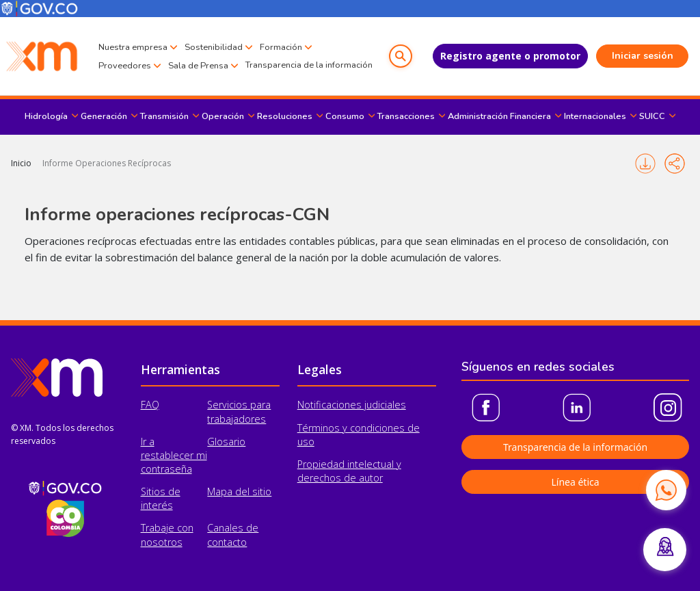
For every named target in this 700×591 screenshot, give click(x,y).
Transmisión (164, 116)
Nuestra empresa (133, 47)
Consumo (345, 116)
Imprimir (645, 163)
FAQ (150, 405)
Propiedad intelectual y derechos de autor (349, 471)
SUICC (652, 116)
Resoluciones (285, 116)
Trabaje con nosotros (167, 535)
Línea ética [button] (575, 482)
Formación (281, 47)
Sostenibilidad (214, 47)
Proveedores (125, 66)
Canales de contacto (233, 535)
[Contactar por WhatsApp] (666, 490)
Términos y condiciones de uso (359, 435)
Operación (223, 116)
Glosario (226, 442)
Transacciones (406, 116)
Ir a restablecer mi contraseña (174, 455)
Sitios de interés (161, 498)
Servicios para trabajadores (239, 411)
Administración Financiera (499, 116)
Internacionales (595, 116)
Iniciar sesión (643, 56)
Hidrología (46, 116)
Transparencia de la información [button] (575, 447)
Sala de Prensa (198, 66)
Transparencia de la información (309, 65)
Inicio (21, 163)
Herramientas (180, 369)
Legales (320, 369)
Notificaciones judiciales (352, 405)
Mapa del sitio (239, 491)
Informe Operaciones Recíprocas (107, 163)
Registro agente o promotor (510, 56)
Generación (104, 116)
